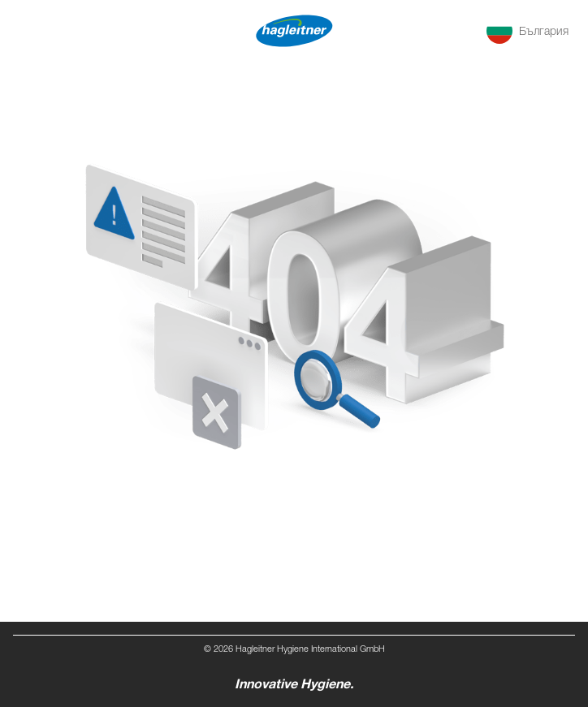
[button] (527, 31)
